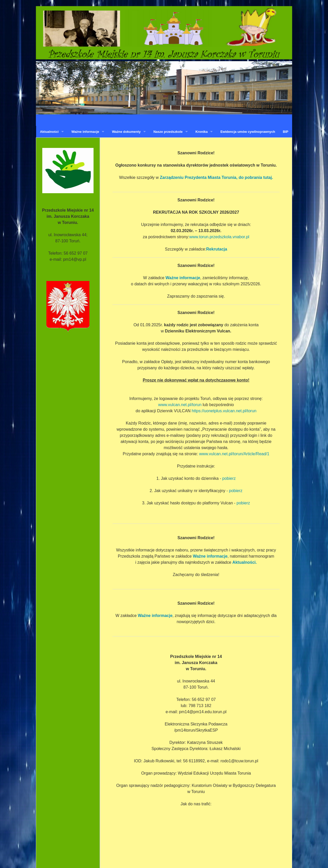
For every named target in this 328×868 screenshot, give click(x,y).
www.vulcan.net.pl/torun (180, 405)
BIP (286, 132)
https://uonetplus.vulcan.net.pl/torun (224, 411)
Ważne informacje (85, 132)
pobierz (229, 478)
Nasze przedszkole (168, 132)
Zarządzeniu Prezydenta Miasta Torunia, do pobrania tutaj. (217, 177)
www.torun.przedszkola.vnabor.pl (219, 237)
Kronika (202, 132)
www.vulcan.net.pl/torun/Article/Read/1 (234, 454)
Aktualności (49, 132)
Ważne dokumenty (126, 132)
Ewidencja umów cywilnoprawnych (248, 132)
